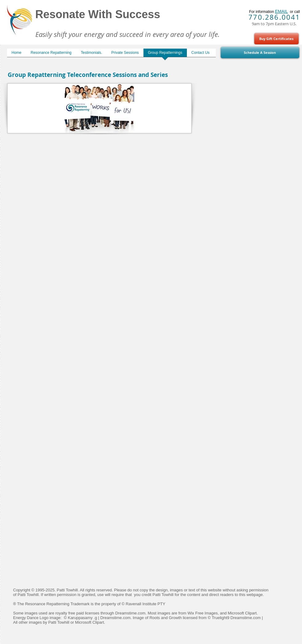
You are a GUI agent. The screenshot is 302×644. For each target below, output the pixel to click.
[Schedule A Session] (260, 52)
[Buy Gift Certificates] (276, 39)
